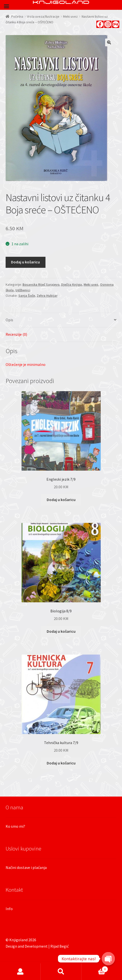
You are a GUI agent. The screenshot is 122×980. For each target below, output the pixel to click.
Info (9, 909)
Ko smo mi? (15, 826)
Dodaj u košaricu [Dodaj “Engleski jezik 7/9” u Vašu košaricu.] (61, 500)
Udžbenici (23, 290)
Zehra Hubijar (47, 296)
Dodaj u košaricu (25, 262)
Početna (17, 16)
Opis (9, 320)
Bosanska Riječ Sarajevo (41, 284)
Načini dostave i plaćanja (26, 867)
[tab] (61, 320)
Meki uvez (70, 16)
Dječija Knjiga (72, 284)
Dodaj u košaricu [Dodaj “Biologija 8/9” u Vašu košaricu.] (61, 631)
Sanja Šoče (27, 296)
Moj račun (20, 972)
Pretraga (61, 972)
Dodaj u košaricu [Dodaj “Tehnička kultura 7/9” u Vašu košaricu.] (61, 763)
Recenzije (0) (16, 334)
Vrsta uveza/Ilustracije (43, 16)
